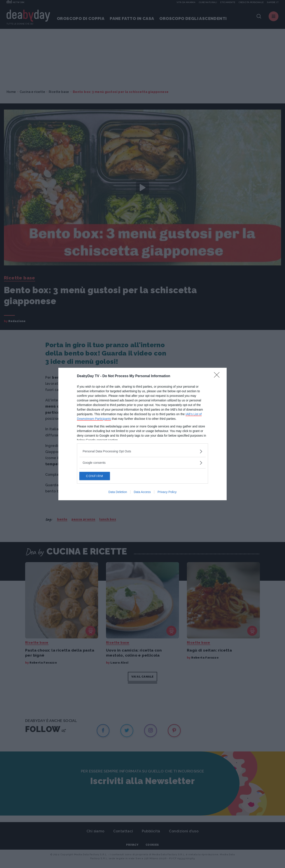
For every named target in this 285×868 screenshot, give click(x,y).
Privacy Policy (167, 492)
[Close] (218, 376)
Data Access (142, 492)
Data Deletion (118, 492)
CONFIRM (100, 476)
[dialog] (142, 434)
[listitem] (142, 451)
